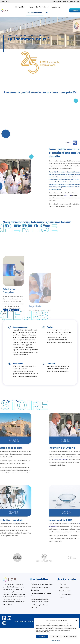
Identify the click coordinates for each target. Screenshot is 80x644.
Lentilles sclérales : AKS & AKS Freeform (41, 595)
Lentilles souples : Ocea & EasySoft (39, 606)
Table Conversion (65, 591)
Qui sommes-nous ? (35, 12)
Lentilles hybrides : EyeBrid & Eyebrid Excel (40, 589)
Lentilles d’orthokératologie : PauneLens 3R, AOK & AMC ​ (40, 600)
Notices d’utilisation (66, 594)
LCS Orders (63, 584)
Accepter (42, 637)
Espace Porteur (74, 2)
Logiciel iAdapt (64, 588)
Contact (62, 598)
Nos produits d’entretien (38, 7)
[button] (77, 620)
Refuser (55, 637)
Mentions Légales (56, 641)
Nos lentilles (21, 7)
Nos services (56, 7)
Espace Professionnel (59, 2)
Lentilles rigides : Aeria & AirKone (42, 584)
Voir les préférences (70, 637)
